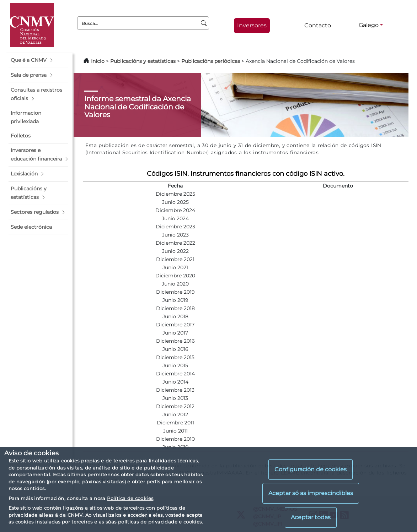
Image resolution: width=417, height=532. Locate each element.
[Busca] (204, 23)
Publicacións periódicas (211, 61)
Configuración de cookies (311, 469)
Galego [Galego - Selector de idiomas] (369, 25)
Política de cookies (130, 498)
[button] (38, 60)
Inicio (98, 61)
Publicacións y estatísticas (143, 61)
